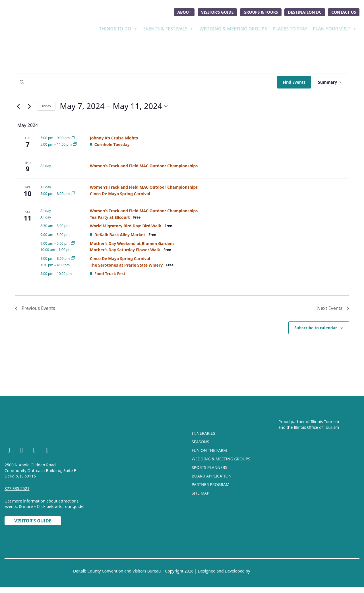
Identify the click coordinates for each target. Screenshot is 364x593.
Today (46, 106)
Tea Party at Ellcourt (110, 217)
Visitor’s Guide (217, 12)
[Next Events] (29, 106)
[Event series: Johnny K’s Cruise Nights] (73, 138)
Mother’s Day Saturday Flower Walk (125, 250)
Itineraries (203, 433)
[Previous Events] (18, 106)
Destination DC (305, 12)
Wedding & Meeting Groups (233, 29)
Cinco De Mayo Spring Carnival (120, 194)
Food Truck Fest (110, 274)
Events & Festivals (169, 29)
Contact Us (344, 12)
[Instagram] (22, 451)
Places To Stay (290, 29)
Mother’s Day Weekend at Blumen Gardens (132, 243)
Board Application (212, 476)
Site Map (200, 493)
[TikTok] (47, 451)
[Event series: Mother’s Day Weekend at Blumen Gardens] (73, 243)
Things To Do (118, 29)
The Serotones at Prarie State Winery (126, 265)
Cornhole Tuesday (112, 144)
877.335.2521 (17, 488)
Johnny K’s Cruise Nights (114, 138)
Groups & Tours (261, 12)
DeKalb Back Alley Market (120, 235)
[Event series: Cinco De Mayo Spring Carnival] (73, 194)
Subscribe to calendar (316, 328)
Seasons (200, 442)
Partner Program (211, 484)
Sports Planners (209, 467)
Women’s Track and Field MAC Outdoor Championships (144, 166)
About (184, 12)
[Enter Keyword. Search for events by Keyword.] (146, 82)
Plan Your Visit (335, 29)
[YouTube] (34, 451)
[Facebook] (9, 451)
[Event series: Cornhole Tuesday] (75, 144)
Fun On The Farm (209, 450)
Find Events (294, 82)
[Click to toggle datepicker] (114, 106)
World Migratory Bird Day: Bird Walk (126, 226)
